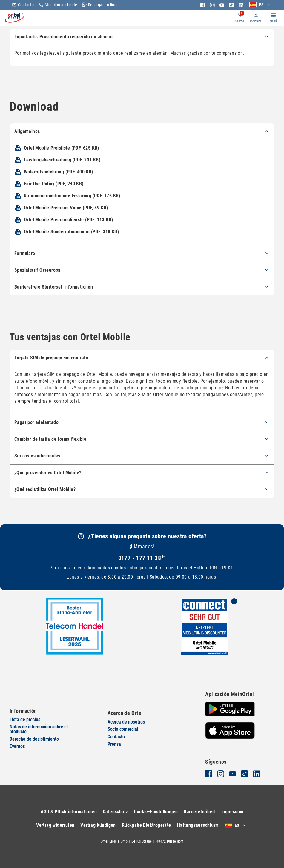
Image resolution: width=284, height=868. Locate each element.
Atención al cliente (58, 5)
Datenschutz (115, 812)
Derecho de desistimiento (34, 739)
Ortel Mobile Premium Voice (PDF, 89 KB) (66, 217)
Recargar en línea (100, 5)
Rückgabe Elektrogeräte (146, 825)
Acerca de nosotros (126, 722)
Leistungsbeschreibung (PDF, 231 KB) (62, 169)
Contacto (23, 5)
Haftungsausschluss (198, 825)
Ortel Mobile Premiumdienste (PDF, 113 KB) (68, 229)
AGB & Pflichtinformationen (69, 812)
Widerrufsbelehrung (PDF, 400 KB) (59, 181)
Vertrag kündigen (98, 825)
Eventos (17, 746)
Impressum (232, 812)
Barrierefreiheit (199, 812)
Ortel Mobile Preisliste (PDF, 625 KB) (62, 157)
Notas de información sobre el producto (39, 729)
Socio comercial (123, 729)
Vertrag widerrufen (55, 825)
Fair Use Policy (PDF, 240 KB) (54, 193)
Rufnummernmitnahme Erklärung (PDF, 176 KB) (72, 205)
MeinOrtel (250, 22)
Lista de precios (25, 720)
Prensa (114, 744)
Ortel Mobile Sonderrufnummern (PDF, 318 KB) (71, 241)
